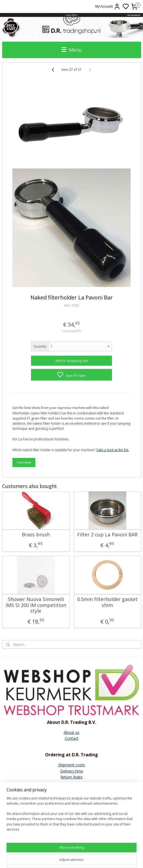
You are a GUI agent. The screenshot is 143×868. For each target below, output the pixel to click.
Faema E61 (72, 828)
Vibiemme (71, 834)
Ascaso (72, 816)
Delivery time (72, 771)
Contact (72, 738)
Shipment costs (71, 765)
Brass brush (36, 535)
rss (110, 858)
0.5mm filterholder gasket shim (107, 602)
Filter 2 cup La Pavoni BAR (107, 535)
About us (71, 732)
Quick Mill (71, 810)
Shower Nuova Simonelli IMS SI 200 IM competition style (36, 605)
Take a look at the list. (113, 450)
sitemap (98, 858)
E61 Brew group (71, 822)
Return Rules (71, 777)
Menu (72, 50)
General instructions (72, 803)
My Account (108, 6)
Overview (24, 462)
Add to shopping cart (72, 360)
